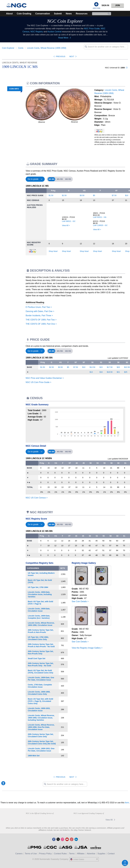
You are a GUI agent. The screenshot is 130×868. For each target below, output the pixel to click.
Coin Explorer (8, 48)
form (127, 803)
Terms (72, 854)
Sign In (105, 5)
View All (111, 820)
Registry (14, 117)
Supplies (101, 854)
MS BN (52, 179)
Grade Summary (11, 94)
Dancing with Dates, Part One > (40, 311)
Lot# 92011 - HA (100, 217)
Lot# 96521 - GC (69, 221)
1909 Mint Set (34, 756)
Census (15, 111)
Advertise (91, 854)
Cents (21, 48)
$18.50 (110, 372)
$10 (127, 195)
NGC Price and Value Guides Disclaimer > (45, 378)
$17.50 (110, 367)
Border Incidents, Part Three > (39, 316)
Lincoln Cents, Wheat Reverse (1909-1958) (47, 48)
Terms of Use (31, 854)
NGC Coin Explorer (65, 21)
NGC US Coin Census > (37, 498)
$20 (118, 367)
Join (117, 5)
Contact (111, 854)
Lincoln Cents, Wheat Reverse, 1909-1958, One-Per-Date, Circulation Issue (41, 727)
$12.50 (92, 367)
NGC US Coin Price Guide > (38, 382)
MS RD (68, 179)
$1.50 (51, 195)
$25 (126, 372)
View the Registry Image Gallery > (87, 648)
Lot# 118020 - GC (100, 225)
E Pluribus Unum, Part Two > (39, 307)
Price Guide (13, 106)
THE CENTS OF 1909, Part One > (41, 324)
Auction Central (54, 32)
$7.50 (114, 195)
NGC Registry (37, 32)
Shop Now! (53, 251)
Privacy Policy (45, 854)
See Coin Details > (80, 601)
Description (12, 100)
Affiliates (81, 854)
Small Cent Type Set (36, 658)
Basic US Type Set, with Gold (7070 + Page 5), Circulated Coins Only (40, 701)
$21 (118, 372)
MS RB (60, 179)
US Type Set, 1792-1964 (38, 587)
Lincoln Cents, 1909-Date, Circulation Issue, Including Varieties (40, 594)
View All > (66, 225)
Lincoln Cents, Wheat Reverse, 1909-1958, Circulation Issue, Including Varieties (41, 718)
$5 (94, 195)
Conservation (43, 14)
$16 (101, 372)
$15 (101, 367)
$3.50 (82, 195)
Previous (59, 56)
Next (73, 56)
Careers (19, 854)
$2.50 (64, 195)
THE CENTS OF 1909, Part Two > (41, 320)
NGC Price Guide (92, 29)
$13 (91, 372)
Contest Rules (60, 854)
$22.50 (127, 367)
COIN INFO (14, 89)
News (69, 14)
